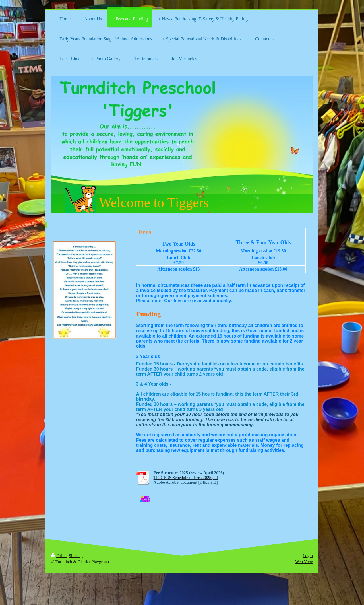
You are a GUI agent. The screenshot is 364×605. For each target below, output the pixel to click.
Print (59, 556)
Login (308, 556)
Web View (304, 562)
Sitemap (76, 556)
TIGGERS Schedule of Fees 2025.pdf (186, 478)
